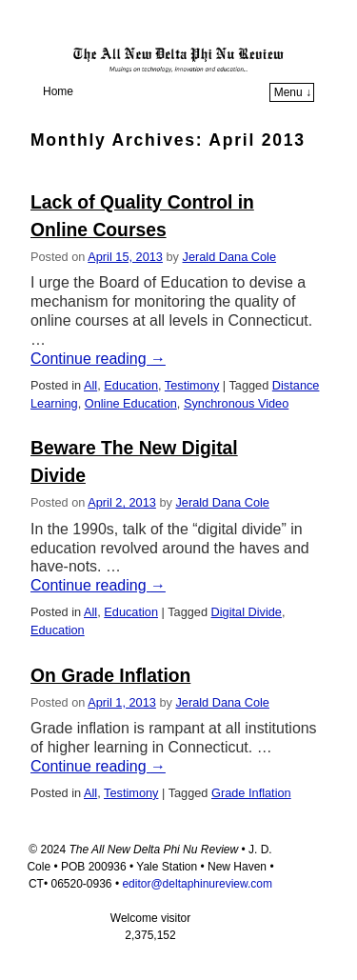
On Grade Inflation (110, 676)
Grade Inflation (251, 793)
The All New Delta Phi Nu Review (183, 33)
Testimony (192, 385)
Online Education (131, 403)
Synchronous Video (236, 403)
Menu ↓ (293, 92)
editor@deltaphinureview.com (197, 884)
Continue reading (98, 359)
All (90, 385)
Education (131, 385)
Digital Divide (247, 612)
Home (58, 91)
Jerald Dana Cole (230, 257)
